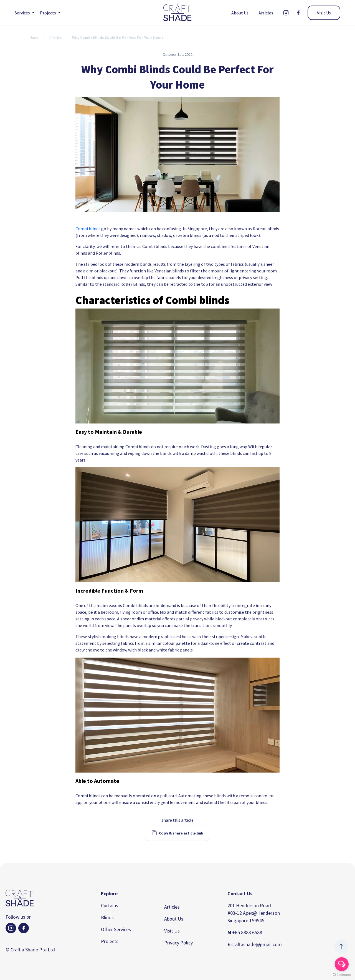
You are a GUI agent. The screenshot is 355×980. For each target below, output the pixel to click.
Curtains (110, 905)
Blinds (107, 917)
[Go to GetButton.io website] (342, 975)
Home (35, 37)
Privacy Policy (178, 943)
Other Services (116, 929)
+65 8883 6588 (245, 932)
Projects (110, 941)
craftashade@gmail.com (255, 944)
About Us (240, 13)
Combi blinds (88, 229)
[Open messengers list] (342, 964)
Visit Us (324, 13)
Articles (266, 13)
